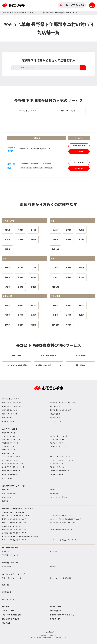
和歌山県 (56, 287)
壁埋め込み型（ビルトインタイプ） (14, 406)
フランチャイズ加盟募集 (11, 615)
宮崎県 (81, 315)
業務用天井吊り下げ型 (10, 414)
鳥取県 (8, 305)
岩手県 (33, 230)
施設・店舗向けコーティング (12, 578)
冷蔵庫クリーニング (9, 450)
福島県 (8, 249)
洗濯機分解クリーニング (58, 446)
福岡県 (56, 305)
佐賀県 (68, 305)
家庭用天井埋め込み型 (10, 410)
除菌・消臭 (6, 585)
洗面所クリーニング (56, 443)
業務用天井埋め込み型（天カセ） (61, 410)
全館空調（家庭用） (56, 418)
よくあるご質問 (8, 611)
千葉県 (68, 239)
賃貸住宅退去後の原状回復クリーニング (15, 516)
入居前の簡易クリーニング (11, 526)
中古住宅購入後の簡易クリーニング (61, 529)
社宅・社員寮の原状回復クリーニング (62, 522)
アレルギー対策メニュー (58, 467)
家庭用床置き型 (55, 414)
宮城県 (8, 239)
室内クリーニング (8, 453)
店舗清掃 (53, 490)
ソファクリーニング (56, 463)
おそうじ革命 (7, 13)
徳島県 (33, 315)
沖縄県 (68, 325)
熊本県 (56, 315)
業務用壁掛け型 (55, 406)
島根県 (20, 305)
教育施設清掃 (54, 493)
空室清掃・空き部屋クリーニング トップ (18, 509)
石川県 (33, 268)
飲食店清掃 (6, 490)
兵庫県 (68, 277)
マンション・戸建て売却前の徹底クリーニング (65, 519)
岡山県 (33, 305)
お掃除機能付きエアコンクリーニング (62, 403)
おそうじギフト (7, 478)
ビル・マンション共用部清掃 (59, 497)
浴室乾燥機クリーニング (10, 443)
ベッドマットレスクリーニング (13, 463)
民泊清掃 (5, 501)
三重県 (56, 268)
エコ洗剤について (56, 421)
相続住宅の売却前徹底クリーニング (14, 522)
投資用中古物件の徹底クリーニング (14, 519)
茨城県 (56, 230)
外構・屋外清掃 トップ (11, 563)
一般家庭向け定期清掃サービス (60, 471)
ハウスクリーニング (10, 429)
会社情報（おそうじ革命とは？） (62, 615)
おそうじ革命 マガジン (11, 619)
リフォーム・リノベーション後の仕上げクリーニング (20, 537)
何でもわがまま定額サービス (12, 471)
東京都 (81, 239)
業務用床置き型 (7, 418)
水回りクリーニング (9, 433)
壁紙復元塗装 (7, 592)
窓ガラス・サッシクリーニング (60, 457)
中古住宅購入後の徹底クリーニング (61, 516)
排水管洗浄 (6, 551)
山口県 (20, 315)
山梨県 (20, 277)
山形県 (33, 239)
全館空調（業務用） (9, 421)
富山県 (20, 268)
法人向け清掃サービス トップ (13, 486)
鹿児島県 (56, 325)
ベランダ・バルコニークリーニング (61, 460)
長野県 (34, 13)
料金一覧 (6, 606)
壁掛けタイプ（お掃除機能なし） (13, 403)
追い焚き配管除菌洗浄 (57, 439)
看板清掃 (53, 567)
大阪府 (56, 277)
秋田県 (20, 239)
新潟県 (8, 268)
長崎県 (81, 305)
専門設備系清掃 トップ (11, 547)
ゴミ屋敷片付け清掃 (56, 474)
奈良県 (81, 277)
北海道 (8, 230)
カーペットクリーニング (10, 460)
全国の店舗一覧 (56, 611)
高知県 (33, 325)
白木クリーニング (8, 599)
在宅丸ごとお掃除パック (10, 474)
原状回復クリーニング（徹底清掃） (14, 512)
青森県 (20, 230)
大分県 (68, 315)
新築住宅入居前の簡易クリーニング (14, 533)
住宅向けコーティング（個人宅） (61, 578)
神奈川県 (56, 249)
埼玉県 (56, 239)
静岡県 (20, 287)
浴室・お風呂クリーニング (11, 439)
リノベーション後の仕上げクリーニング (63, 540)
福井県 (8, 277)
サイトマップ (55, 619)
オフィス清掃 (7, 497)
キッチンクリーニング (10, 436)
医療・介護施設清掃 (9, 493)
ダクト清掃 (53, 551)
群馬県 (81, 230)
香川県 (8, 325)
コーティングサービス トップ (13, 574)
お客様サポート (56, 606)
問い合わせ (6, 623)
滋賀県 (68, 268)
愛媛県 (20, 325)
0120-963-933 (72, 5)
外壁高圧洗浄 (7, 567)
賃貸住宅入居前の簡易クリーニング (14, 529)
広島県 (8, 315)
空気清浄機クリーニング (10, 555)
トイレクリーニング (9, 446)
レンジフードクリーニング (58, 436)
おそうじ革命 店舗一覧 (22, 13)
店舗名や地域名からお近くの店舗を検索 (48, 60)
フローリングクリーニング (11, 457)
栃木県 (68, 230)
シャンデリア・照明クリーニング (13, 467)
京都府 (81, 268)
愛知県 (33, 287)
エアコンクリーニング (11, 399)
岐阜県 (8, 287)
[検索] (83, 68)
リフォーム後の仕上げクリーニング (14, 540)
